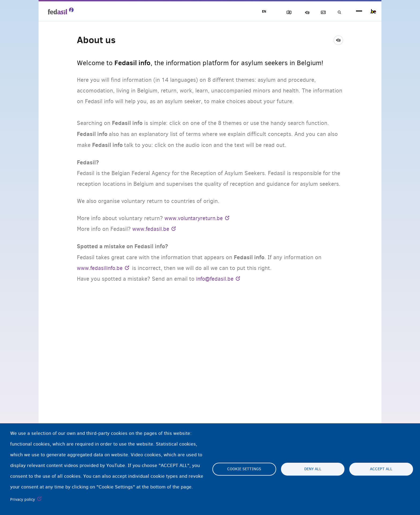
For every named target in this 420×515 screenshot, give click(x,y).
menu (359, 11)
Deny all (313, 469)
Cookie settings (244, 469)
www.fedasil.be (151, 229)
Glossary (320, 12)
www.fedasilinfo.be (101, 268)
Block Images (283, 12)
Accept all (381, 469)
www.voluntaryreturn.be (195, 218)
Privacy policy (23, 499)
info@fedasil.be (216, 279)
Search (339, 12)
